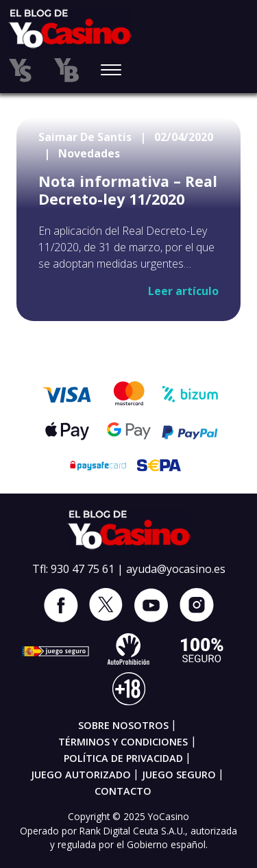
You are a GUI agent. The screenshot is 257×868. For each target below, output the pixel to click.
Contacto (123, 791)
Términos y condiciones (123, 742)
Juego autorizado (81, 775)
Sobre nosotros (123, 725)
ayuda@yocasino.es (176, 569)
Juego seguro (179, 775)
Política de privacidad (123, 758)
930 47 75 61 (83, 569)
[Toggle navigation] (111, 71)
